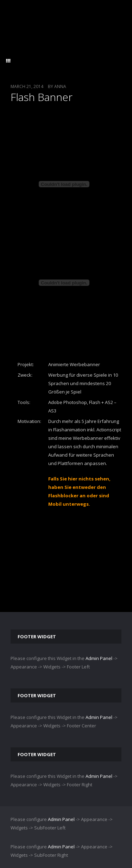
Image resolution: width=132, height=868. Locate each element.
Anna (60, 86)
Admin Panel (99, 658)
